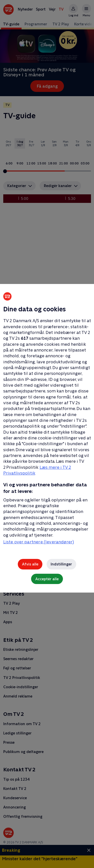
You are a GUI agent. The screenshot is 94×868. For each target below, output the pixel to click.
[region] (47, 434)
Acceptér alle (47, 579)
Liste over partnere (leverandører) (39, 542)
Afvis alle (30, 564)
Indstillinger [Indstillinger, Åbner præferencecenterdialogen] (61, 564)
